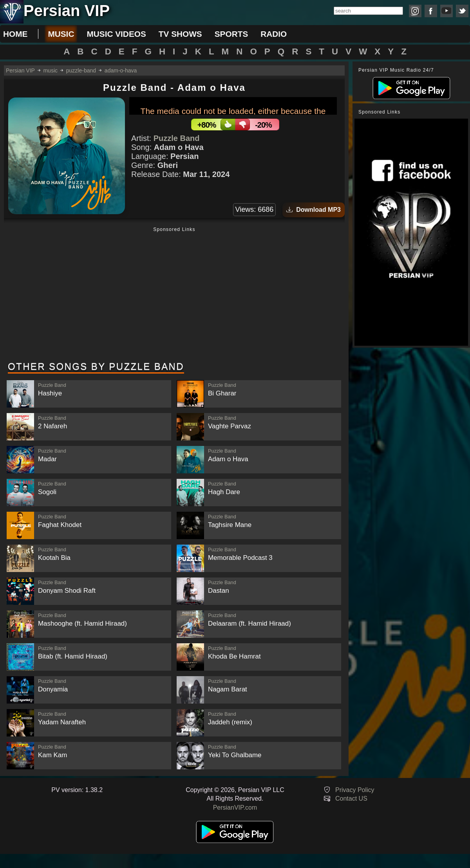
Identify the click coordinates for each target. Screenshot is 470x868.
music (61, 34)
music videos (116, 34)
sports (231, 34)
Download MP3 (314, 210)
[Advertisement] (174, 295)
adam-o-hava (121, 70)
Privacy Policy (355, 790)
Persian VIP (20, 70)
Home (15, 34)
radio (274, 34)
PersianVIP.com (235, 808)
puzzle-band (81, 70)
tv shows (180, 34)
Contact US (351, 799)
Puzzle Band (177, 138)
